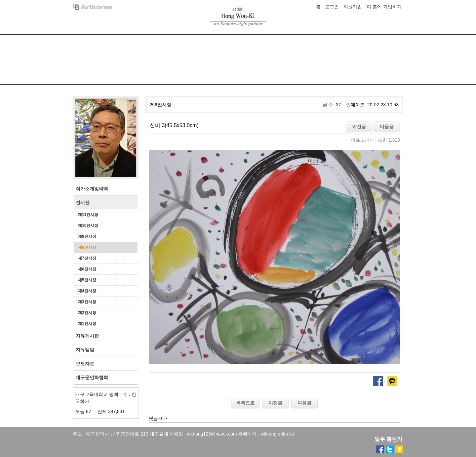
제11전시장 (88, 215)
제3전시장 (87, 302)
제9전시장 (87, 236)
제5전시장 (87, 280)
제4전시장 (87, 291)
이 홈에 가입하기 (384, 7)
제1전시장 (87, 324)
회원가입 (353, 7)
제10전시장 (88, 226)
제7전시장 (87, 258)
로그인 (332, 7)
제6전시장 (87, 269)
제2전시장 (87, 313)
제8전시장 (87, 247)
